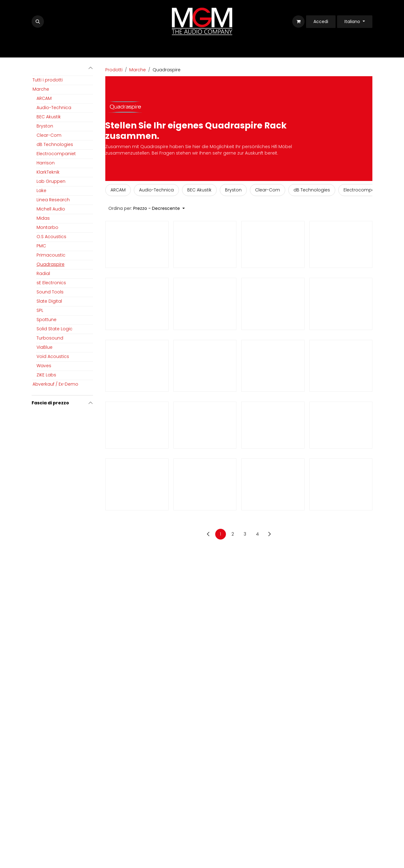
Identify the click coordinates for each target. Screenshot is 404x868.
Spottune (47, 320)
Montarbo (47, 227)
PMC (41, 246)
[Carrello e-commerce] (298, 22)
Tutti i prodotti (48, 80)
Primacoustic (51, 255)
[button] (38, 22)
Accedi (321, 22)
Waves (44, 366)
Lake (41, 190)
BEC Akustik (49, 117)
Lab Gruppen (51, 181)
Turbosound (50, 338)
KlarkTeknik (48, 172)
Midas (43, 218)
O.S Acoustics (51, 237)
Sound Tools (50, 292)
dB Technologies (55, 144)
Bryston (45, 126)
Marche (41, 89)
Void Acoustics (53, 356)
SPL (40, 310)
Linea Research (53, 200)
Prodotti (114, 70)
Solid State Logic (54, 329)
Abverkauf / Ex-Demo (55, 384)
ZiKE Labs (46, 375)
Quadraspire (50, 264)
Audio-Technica (54, 108)
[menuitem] (118, 190)
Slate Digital (49, 301)
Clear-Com (49, 135)
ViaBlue (45, 347)
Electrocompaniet (56, 154)
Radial (43, 273)
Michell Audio (51, 209)
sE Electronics (51, 283)
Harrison (46, 163)
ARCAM (44, 98)
